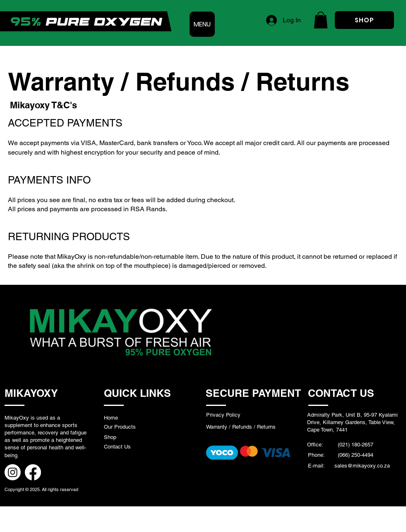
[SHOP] (364, 20)
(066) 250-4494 (355, 455)
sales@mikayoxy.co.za (362, 466)
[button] (321, 20)
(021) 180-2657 (356, 445)
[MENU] (202, 24)
